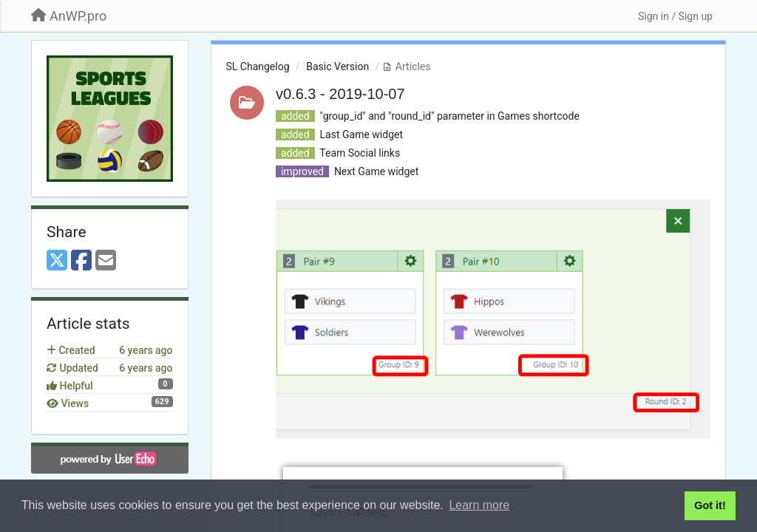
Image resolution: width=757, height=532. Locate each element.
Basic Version (337, 66)
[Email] (106, 261)
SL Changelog (258, 66)
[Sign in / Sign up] (675, 16)
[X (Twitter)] (57, 261)
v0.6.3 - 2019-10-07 (340, 94)
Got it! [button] (710, 505)
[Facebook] (81, 261)
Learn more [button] (479, 505)
